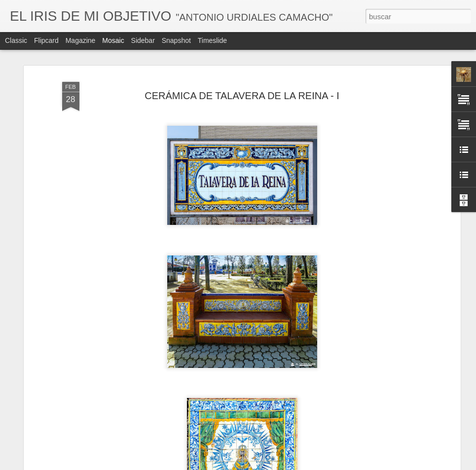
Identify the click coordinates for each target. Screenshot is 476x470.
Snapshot (176, 40)
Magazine (81, 40)
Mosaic (113, 40)
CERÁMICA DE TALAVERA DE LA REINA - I (242, 96)
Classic (16, 40)
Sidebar (143, 40)
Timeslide (212, 40)
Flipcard (46, 40)
